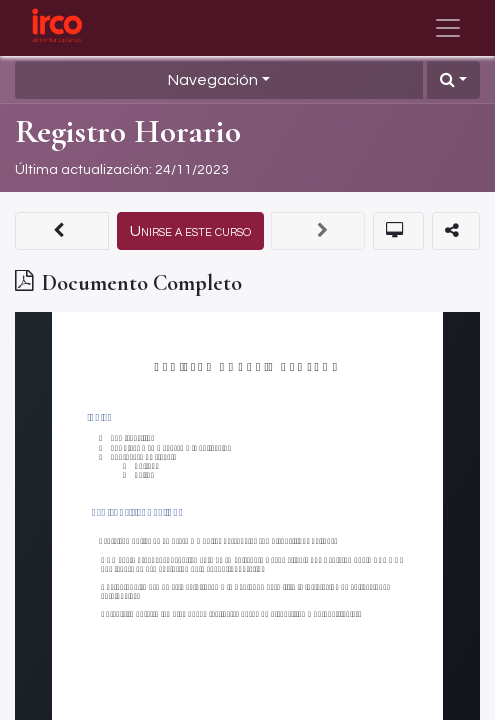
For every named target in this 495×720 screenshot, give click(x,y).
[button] (453, 80)
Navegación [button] (213, 80)
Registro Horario (128, 131)
